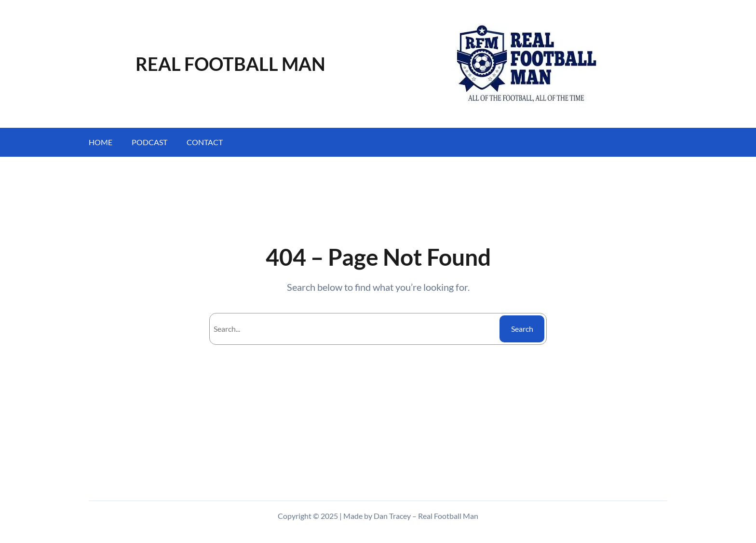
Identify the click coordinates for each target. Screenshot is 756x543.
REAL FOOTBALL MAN (230, 64)
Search (522, 329)
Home (101, 142)
